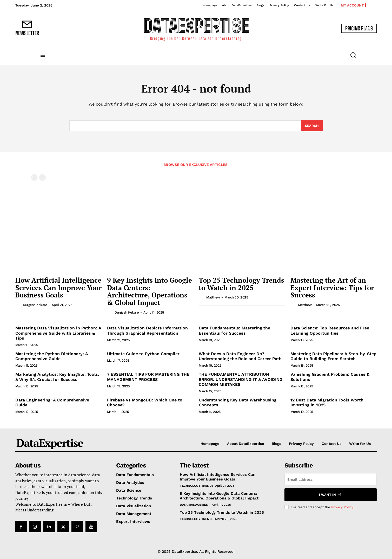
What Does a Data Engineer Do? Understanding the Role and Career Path (240, 356)
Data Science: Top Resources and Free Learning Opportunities (330, 330)
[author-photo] (19, 305)
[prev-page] (34, 177)
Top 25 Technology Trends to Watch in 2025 (241, 284)
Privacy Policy (342, 507)
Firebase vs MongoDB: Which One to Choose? (145, 402)
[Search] (312, 126)
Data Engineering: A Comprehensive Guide (52, 402)
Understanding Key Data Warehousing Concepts (238, 402)
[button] (353, 55)
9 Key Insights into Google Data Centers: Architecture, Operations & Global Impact (150, 291)
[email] (331, 479)
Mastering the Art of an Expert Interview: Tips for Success (332, 287)
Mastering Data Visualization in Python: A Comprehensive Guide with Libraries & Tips (58, 333)
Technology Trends (197, 486)
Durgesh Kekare (35, 305)
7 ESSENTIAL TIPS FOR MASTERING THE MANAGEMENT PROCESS (148, 377)
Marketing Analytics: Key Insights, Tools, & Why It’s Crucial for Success (57, 377)
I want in (331, 495)
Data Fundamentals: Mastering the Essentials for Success (234, 330)
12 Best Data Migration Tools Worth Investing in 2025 (327, 402)
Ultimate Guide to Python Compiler (143, 354)
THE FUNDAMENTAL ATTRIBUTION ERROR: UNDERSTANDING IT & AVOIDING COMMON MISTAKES (241, 379)
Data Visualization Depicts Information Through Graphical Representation (147, 330)
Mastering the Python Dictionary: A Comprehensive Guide (52, 356)
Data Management (195, 505)
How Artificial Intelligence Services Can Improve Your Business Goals (58, 287)
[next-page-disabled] (42, 177)
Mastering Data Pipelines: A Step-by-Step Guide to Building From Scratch (333, 356)
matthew (213, 297)
